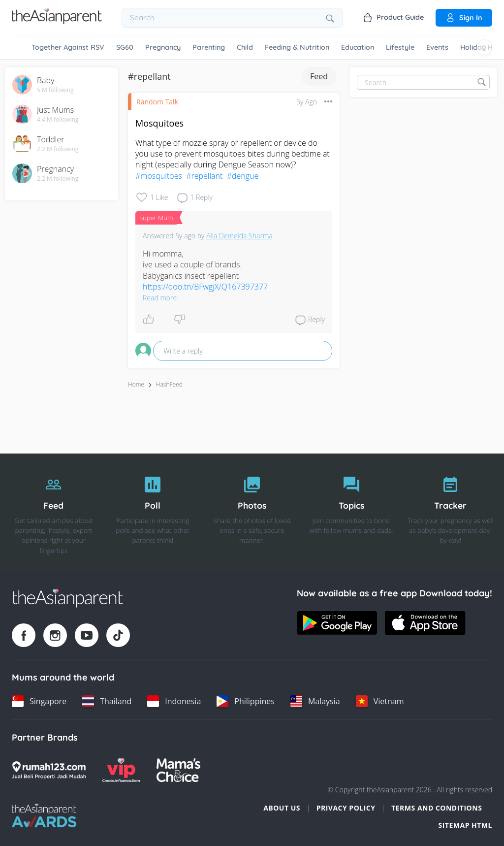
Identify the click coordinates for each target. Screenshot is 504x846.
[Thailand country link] (107, 701)
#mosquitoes (159, 176)
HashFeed (169, 384)
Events (437, 47)
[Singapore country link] (39, 701)
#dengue (243, 176)
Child (245, 47)
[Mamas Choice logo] (178, 770)
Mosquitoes (159, 123)
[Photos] (252, 513)
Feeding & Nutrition (297, 47)
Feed (319, 76)
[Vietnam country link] (380, 701)
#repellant (204, 176)
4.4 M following (58, 120)
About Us (282, 808)
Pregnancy (163, 47)
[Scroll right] (484, 47)
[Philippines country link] (246, 701)
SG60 (125, 47)
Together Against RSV (68, 47)
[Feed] (54, 513)
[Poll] (153, 513)
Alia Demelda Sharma (239, 236)
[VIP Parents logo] (121, 770)
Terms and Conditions (437, 808)
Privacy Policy (346, 808)
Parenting (209, 47)
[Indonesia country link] (174, 701)
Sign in (464, 18)
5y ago (307, 102)
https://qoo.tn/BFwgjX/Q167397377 (205, 287)
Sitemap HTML (465, 825)
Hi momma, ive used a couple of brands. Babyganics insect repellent (206, 270)
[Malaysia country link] (315, 701)
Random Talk (157, 102)
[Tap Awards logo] (44, 815)
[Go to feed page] (57, 21)
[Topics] (351, 513)
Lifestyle (400, 47)
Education (358, 47)
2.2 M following (58, 149)
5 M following (55, 90)
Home (136, 384)
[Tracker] (450, 513)
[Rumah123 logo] (49, 770)
